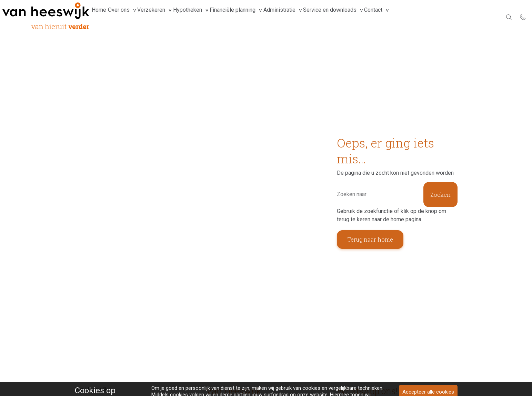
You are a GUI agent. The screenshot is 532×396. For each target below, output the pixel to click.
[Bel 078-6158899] (523, 17)
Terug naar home (370, 239)
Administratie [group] (309, 17)
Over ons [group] (127, 17)
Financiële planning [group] (257, 17)
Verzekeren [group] (165, 17)
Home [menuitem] (102, 17)
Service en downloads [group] (365, 17)
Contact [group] (414, 17)
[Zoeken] (397, 195)
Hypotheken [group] (206, 17)
